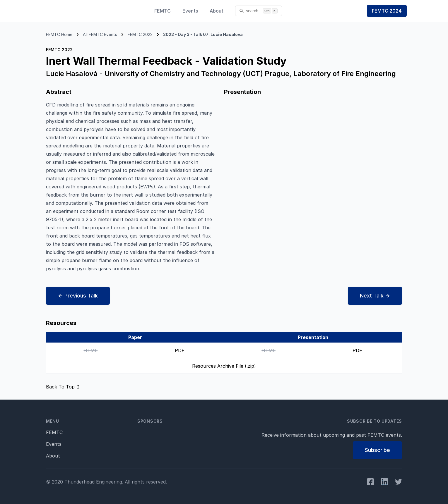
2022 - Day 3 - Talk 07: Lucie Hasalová (203, 34)
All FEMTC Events (100, 34)
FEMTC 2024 (387, 11)
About (217, 11)
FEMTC (163, 11)
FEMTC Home (59, 34)
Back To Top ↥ (63, 387)
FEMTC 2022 (140, 34)
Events (190, 11)
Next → (375, 296)
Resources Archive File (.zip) (224, 366)
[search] (259, 11)
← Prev (78, 296)
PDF (180, 350)
